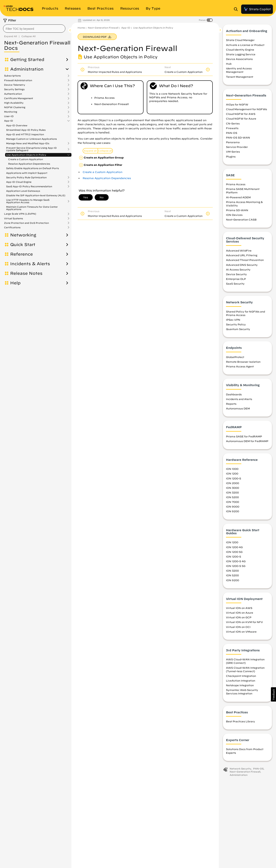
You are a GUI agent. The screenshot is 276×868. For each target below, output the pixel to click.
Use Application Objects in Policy (26, 155)
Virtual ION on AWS (239, 608)
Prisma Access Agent (240, 366)
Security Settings (14, 89)
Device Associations (239, 59)
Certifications (12, 227)
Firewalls (232, 128)
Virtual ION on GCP (239, 617)
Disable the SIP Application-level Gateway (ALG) (36, 195)
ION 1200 (232, 473)
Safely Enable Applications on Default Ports (32, 168)
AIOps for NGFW (237, 104)
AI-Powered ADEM (238, 197)
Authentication (13, 94)
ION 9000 (233, 507)
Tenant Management (240, 77)
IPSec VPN (233, 320)
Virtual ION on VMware (241, 632)
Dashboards (234, 394)
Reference (22, 254)
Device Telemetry (15, 85)
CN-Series (233, 123)
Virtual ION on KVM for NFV (244, 622)
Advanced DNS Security (242, 265)
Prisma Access (236, 184)
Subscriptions (12, 76)
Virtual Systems (13, 218)
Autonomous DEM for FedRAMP (247, 441)
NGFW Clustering (15, 107)
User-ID (9, 116)
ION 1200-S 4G (236, 561)
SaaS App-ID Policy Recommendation (29, 186)
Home (81, 28)
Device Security (236, 274)
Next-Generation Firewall (103, 28)
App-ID (9, 121)
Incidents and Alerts (239, 399)
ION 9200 (233, 511)
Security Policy (236, 324)
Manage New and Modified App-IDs (28, 143)
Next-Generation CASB (241, 219)
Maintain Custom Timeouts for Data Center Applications (32, 208)
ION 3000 (233, 488)
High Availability (14, 103)
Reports (231, 404)
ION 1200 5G (234, 552)
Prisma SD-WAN (237, 210)
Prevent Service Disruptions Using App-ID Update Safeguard (31, 149)
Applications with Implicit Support (27, 173)
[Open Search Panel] (237, 9)
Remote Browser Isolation (243, 362)
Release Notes (26, 273)
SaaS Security (235, 284)
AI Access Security (238, 269)
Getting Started (27, 60)
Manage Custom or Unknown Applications (31, 139)
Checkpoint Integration (241, 676)
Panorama (233, 142)
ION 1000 (232, 469)
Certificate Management (19, 98)
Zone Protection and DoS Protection (26, 223)
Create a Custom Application (26, 159)
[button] (273, 694)
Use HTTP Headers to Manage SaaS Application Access (28, 201)
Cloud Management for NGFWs (247, 109)
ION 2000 (233, 483)
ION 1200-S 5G (236, 566)
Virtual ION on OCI (238, 627)
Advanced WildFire (239, 251)
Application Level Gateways (23, 191)
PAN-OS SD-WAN (238, 137)
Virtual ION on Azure (240, 613)
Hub (229, 64)
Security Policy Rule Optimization (26, 177)
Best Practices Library (240, 721)
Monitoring (11, 112)
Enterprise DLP (236, 279)
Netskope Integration (240, 685)
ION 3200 (232, 492)
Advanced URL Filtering (242, 255)
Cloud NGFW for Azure (241, 119)
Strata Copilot (257, 9)
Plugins (231, 156)
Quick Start (23, 245)
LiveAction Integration (241, 681)
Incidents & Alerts (30, 264)
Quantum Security (238, 329)
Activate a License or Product (245, 45)
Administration (27, 69)
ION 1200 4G (234, 547)
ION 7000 (233, 502)
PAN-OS (232, 133)
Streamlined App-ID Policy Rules (26, 130)
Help (15, 283)
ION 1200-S (234, 478)
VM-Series (233, 152)
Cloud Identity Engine (240, 50)
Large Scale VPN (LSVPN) (20, 214)
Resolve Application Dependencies (29, 164)
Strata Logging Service (241, 54)
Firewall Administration (18, 80)
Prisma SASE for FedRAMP (244, 436)
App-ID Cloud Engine (19, 182)
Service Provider (237, 147)
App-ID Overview (17, 125)
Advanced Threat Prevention (245, 260)
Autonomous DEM (238, 408)
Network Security (240, 769)
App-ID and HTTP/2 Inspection (25, 134)
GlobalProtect (235, 357)
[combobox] (34, 29)
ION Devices (234, 215)
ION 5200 (232, 497)
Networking (23, 235)
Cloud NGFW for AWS (241, 114)
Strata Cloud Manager (240, 40)
